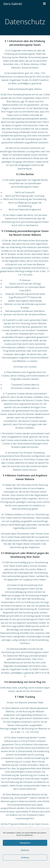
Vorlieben (25, 858)
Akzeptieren (25, 843)
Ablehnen (25, 850)
